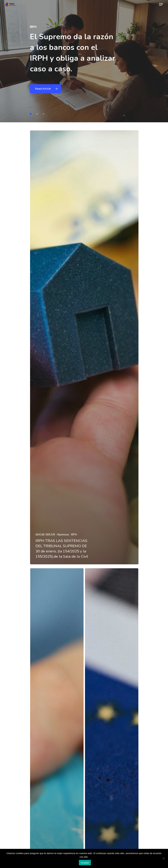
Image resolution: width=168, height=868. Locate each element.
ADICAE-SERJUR (45, 535)
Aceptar (85, 863)
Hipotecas (63, 535)
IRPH (74, 535)
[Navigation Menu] (161, 4)
